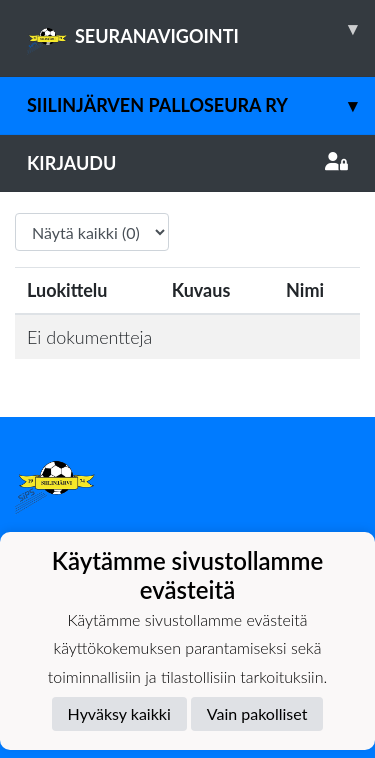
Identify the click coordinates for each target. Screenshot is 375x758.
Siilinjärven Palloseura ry (201, 105)
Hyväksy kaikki (119, 713)
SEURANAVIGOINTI (201, 29)
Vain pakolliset (257, 713)
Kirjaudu (187, 163)
